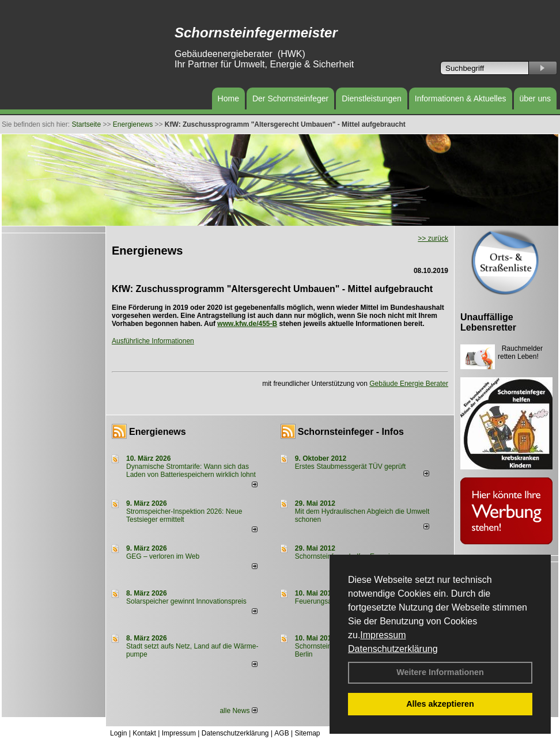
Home (228, 98)
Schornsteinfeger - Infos (351, 432)
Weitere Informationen (440, 672)
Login (118, 733)
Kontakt (144, 733)
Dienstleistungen (372, 98)
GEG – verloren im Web (163, 556)
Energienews (158, 432)
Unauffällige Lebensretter (488, 322)
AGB (281, 733)
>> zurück (433, 238)
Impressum (383, 635)
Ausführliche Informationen (153, 341)
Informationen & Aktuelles (461, 98)
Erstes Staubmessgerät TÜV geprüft (351, 467)
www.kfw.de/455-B (247, 324)
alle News (238, 711)
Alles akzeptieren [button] (440, 704)
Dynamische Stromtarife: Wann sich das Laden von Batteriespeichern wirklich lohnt (191, 471)
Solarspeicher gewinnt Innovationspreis (186, 601)
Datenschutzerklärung (393, 649)
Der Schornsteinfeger (290, 98)
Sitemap (307, 733)
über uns (535, 98)
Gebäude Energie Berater (409, 384)
